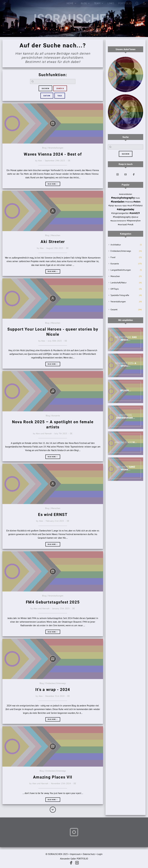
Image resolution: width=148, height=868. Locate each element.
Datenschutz (89, 854)
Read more (53, 184)
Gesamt (114, 309)
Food (113, 257)
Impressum (75, 854)
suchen (45, 88)
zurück (60, 88)
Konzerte (115, 264)
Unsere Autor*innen (126, 49)
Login (100, 854)
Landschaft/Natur (119, 283)
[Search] (137, 3)
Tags (60, 96)
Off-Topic (115, 289)
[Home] (72, 3)
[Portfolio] (125, 3)
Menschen (115, 276)
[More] (53, 810)
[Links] (111, 3)
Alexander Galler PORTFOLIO (74, 859)
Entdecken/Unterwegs (121, 251)
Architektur (116, 245)
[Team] (99, 3)
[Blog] (85, 3)
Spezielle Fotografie (120, 295)
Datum (47, 96)
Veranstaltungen (118, 302)
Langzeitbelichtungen (121, 270)
